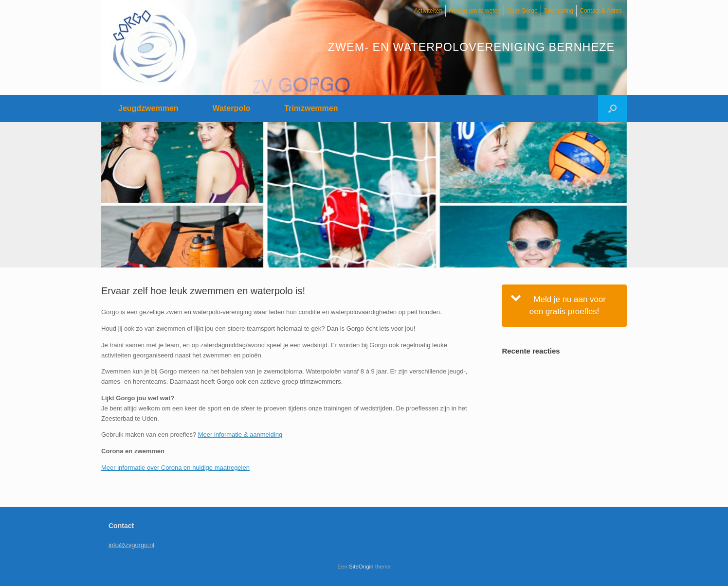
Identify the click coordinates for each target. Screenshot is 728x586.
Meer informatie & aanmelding (240, 435)
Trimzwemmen (311, 108)
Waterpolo (232, 108)
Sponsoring (559, 11)
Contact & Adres (601, 11)
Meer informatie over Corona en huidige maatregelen (175, 468)
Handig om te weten (475, 11)
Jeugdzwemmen (148, 108)
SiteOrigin (361, 567)
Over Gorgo (522, 11)
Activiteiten (428, 11)
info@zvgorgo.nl (131, 545)
